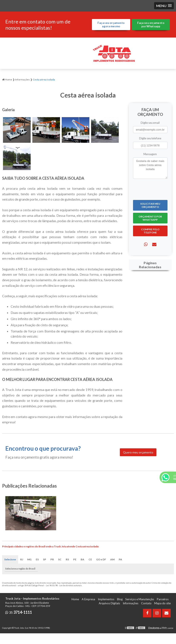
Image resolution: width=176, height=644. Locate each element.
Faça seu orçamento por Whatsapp (151, 25)
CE (90, 559)
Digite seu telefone (150, 138)
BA (82, 559)
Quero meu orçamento (138, 452)
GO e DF (101, 559)
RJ (22, 559)
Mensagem (150, 154)
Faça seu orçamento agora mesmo (111, 25)
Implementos (106, 599)
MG (29, 559)
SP (45, 559)
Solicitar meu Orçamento (150, 205)
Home (75, 599)
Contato (146, 603)
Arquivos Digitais (109, 603)
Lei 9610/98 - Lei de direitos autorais (64, 585)
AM (112, 559)
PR (52, 559)
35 (19, 612)
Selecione (10, 559)
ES (37, 559)
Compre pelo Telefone (150, 231)
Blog (120, 599)
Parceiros (163, 599)
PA (120, 559)
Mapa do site (162, 603)
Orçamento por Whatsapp (150, 218)
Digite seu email (150, 123)
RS (67, 559)
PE (75, 559)
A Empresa (88, 599)
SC (60, 559)
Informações (131, 603)
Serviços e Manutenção (140, 599)
